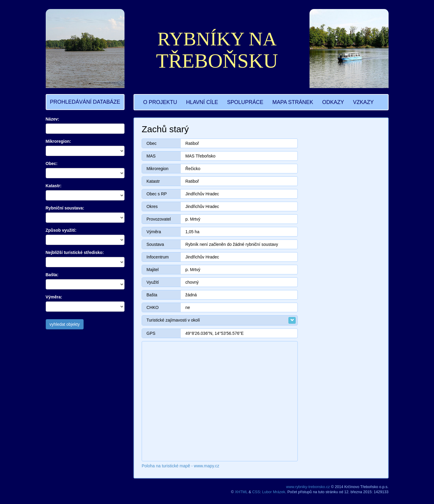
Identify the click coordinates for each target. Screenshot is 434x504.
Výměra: (54, 297)
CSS (256, 492)
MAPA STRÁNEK (293, 102)
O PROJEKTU (160, 102)
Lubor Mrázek (274, 492)
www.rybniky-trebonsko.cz (308, 487)
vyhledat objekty (65, 324)
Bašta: (52, 275)
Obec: (52, 163)
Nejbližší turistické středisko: (75, 252)
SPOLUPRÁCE (245, 102)
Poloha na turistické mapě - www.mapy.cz (180, 466)
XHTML (241, 492)
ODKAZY (333, 102)
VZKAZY (363, 102)
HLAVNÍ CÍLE (202, 102)
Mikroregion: (58, 141)
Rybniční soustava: (65, 208)
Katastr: (54, 186)
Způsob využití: (61, 230)
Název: (52, 119)
